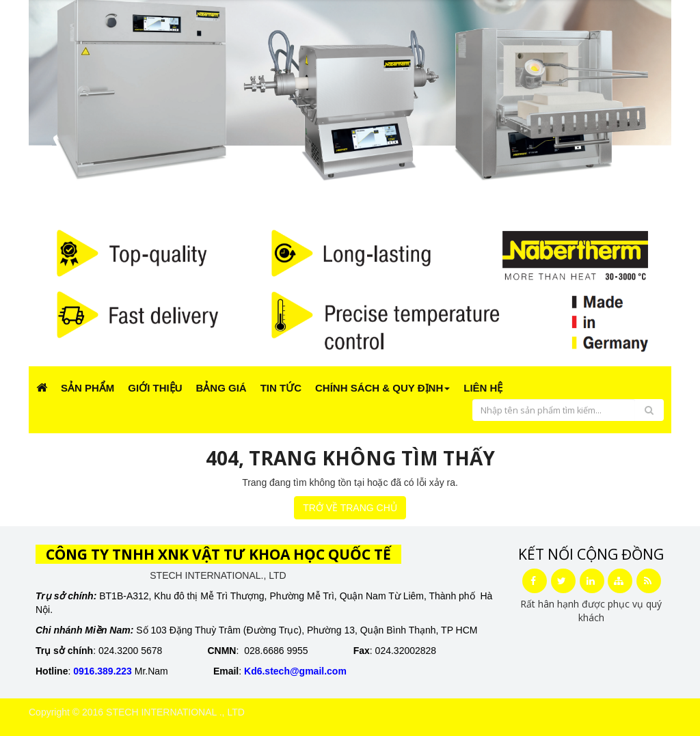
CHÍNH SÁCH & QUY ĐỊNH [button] (382, 388)
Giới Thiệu (155, 388)
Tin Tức (281, 388)
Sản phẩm (87, 388)
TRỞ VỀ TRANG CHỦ (350, 508)
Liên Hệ (483, 388)
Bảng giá (221, 388)
